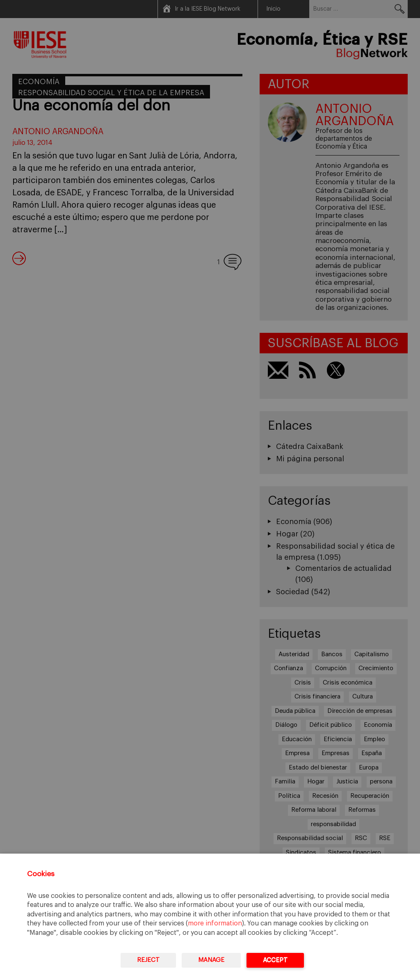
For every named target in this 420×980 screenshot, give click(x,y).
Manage (211, 960)
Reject (148, 960)
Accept (275, 960)
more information (215, 923)
